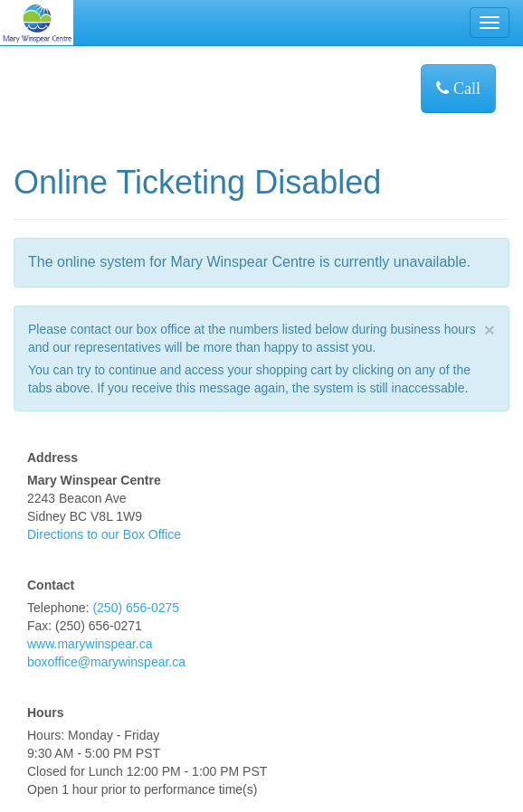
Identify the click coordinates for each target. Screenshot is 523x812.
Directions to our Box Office (104, 534)
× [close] (490, 330)
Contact (51, 585)
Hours (45, 713)
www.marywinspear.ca (90, 644)
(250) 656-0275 (136, 608)
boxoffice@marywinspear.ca (106, 662)
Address (52, 458)
